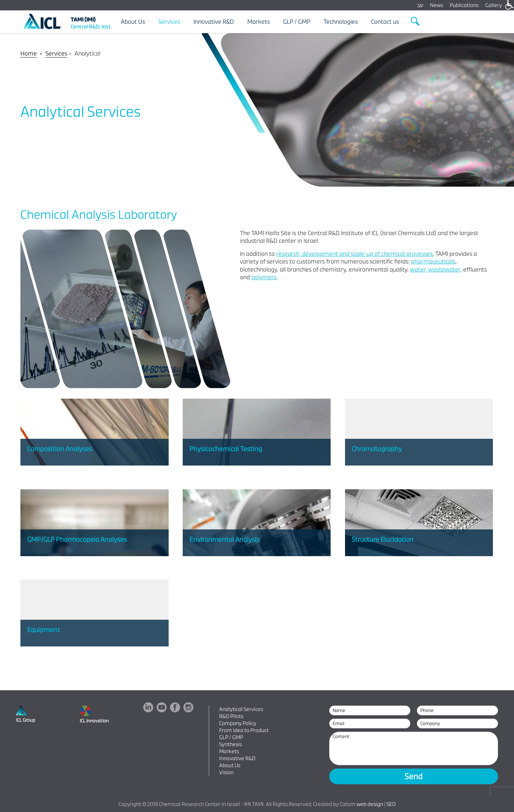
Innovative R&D (237, 758)
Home (29, 53)
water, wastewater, (436, 269)
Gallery (494, 5)
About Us (230, 765)
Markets (229, 751)
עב (420, 5)
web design (370, 804)
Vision (226, 772)
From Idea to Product (244, 730)
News (437, 5)
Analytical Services (241, 709)
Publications (464, 5)
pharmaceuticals (433, 261)
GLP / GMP (231, 737)
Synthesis (230, 744)
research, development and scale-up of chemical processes (354, 254)
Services (56, 53)
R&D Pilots (231, 716)
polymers (264, 277)
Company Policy (238, 723)
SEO (391, 804)
